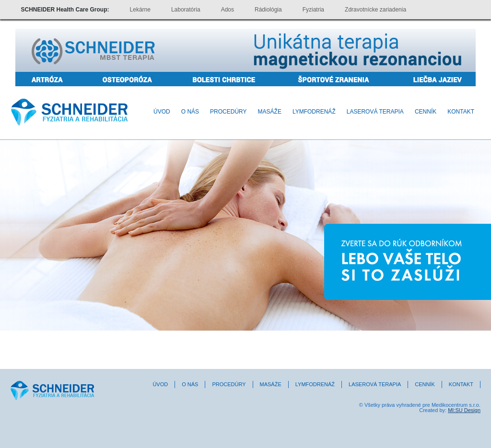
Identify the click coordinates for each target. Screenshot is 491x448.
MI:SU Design (464, 410)
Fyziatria (313, 10)
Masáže (270, 112)
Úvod (162, 112)
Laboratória (186, 10)
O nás (190, 112)
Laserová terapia (375, 112)
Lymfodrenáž (314, 112)
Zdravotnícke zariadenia (375, 10)
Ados (228, 10)
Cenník (426, 112)
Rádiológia (268, 10)
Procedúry (228, 112)
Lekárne (140, 10)
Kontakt (461, 112)
